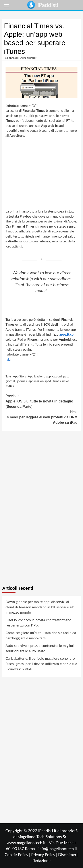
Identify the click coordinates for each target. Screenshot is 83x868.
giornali (11, 381)
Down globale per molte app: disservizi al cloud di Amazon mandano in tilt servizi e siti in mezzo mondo (40, 607)
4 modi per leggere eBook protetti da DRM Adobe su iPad (41, 417)
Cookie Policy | (18, 854)
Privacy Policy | (45, 854)
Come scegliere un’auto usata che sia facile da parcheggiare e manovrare (41, 635)
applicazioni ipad (57, 376)
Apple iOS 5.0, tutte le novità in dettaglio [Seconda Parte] (41, 401)
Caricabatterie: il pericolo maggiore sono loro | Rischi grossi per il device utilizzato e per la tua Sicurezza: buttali (41, 664)
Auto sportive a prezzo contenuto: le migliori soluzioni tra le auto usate (40, 648)
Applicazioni (36, 376)
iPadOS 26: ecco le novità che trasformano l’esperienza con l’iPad (38, 622)
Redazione (41, 860)
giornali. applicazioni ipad (34, 381)
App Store (20, 376)
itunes (57, 381)
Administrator (28, 58)
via (8, 359)
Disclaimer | (68, 854)
